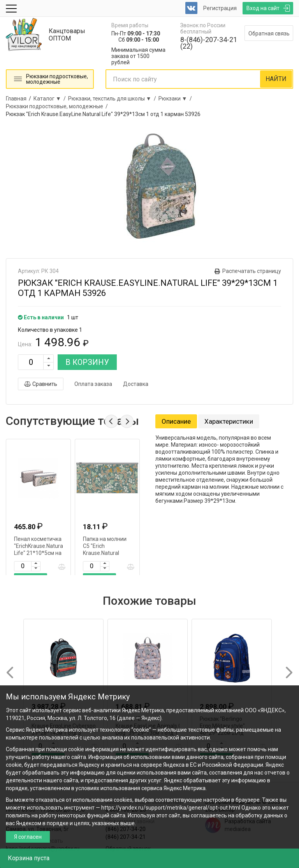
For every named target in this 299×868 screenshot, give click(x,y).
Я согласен (28, 837)
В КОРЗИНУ (87, 362)
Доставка (136, 384)
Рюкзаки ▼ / (176, 99)
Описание (176, 421)
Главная (16, 99)
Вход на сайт (263, 8)
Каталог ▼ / (51, 99)
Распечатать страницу (252, 271)
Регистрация (220, 8)
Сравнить (41, 384)
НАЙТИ (276, 79)
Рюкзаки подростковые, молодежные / (58, 106)
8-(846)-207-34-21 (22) (209, 43)
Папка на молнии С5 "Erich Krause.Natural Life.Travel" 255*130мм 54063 (106, 553)
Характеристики (229, 421)
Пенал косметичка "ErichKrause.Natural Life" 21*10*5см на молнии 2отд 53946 (39, 553)
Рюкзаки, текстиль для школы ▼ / (113, 99)
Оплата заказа (93, 384)
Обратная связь (269, 33)
